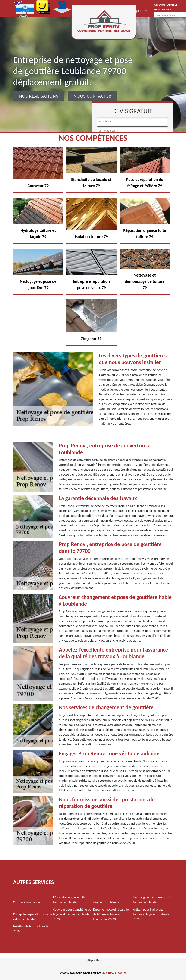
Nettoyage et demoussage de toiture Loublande (152, 900)
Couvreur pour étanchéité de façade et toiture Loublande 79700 (72, 914)
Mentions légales (115, 973)
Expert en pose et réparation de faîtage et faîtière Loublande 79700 (112, 914)
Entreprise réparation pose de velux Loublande (33, 917)
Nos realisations (39, 96)
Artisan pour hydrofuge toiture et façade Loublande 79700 (151, 914)
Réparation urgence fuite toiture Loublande (69, 900)
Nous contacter (92, 96)
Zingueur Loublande (106, 902)
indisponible (138, 10)
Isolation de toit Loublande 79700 (31, 929)
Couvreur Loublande (27, 902)
